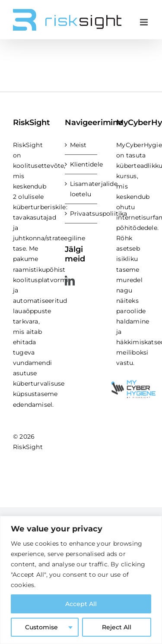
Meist (78, 145)
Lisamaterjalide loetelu (82, 189)
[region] (81, 580)
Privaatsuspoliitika (82, 214)
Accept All (81, 604)
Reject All (117, 627)
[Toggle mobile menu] (145, 22)
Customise (41, 627)
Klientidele (82, 164)
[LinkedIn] (70, 281)
